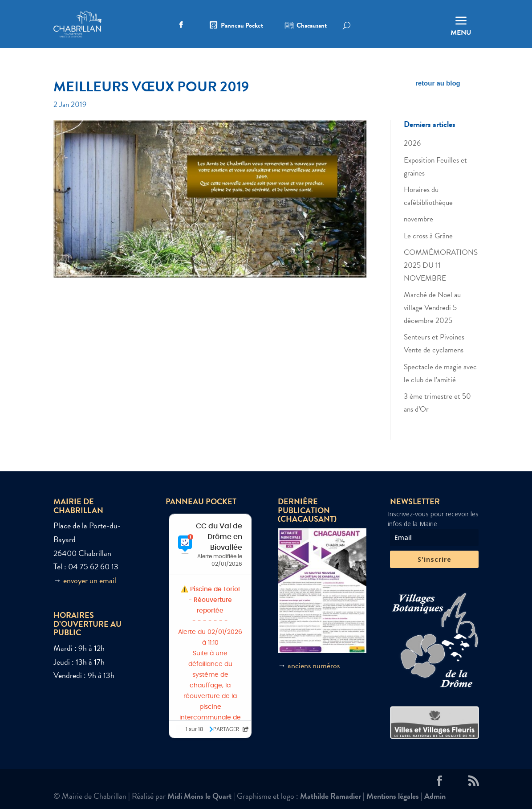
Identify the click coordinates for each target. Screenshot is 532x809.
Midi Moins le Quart (199, 796)
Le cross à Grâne (428, 236)
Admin (435, 796)
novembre (418, 219)
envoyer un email (90, 580)
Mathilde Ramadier (331, 796)
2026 (412, 143)
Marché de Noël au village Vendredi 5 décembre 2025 (432, 308)
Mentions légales (393, 796)
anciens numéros (314, 665)
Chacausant (312, 26)
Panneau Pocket (242, 26)
